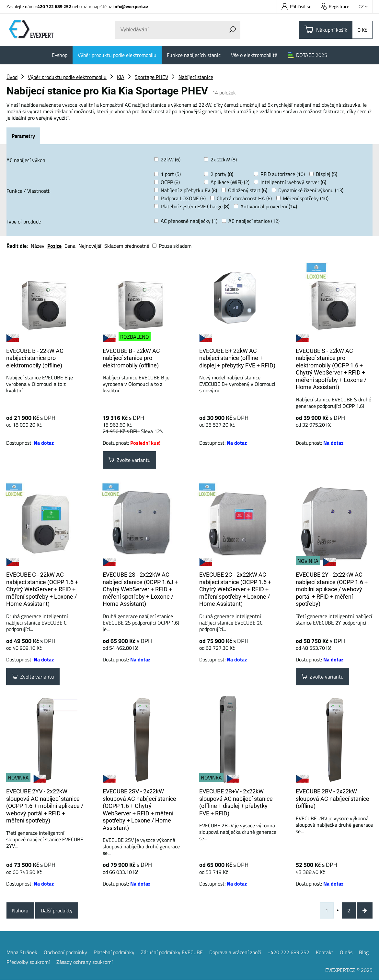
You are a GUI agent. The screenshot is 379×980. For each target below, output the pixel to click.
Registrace (335, 6)
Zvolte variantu (129, 460)
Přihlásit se (296, 6)
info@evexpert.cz (131, 6)
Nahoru (20, 910)
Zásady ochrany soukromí (85, 962)
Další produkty (57, 910)
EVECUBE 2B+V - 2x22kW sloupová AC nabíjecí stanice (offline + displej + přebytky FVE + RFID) (236, 802)
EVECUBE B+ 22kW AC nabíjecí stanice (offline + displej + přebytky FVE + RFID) (237, 358)
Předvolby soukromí (28, 962)
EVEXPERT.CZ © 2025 (349, 970)
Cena (70, 246)
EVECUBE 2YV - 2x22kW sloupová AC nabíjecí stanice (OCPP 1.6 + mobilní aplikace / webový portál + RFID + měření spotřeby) (45, 806)
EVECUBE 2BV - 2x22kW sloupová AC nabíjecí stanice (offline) (333, 799)
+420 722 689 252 (53, 6)
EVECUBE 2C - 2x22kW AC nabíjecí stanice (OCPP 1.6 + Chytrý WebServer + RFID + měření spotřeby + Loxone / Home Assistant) (235, 589)
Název (38, 246)
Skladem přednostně (127, 246)
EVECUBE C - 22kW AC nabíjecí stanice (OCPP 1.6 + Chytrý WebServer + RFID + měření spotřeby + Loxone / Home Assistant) (42, 589)
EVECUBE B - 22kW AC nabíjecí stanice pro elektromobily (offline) (35, 358)
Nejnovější (90, 246)
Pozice (54, 246)
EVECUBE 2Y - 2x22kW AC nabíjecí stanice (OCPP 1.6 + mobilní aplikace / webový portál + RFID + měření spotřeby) (332, 589)
